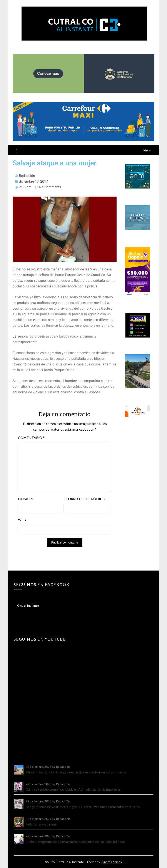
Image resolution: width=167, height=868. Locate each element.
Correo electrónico (85, 499)
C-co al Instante (28, 606)
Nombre (26, 499)
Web (22, 520)
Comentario (31, 437)
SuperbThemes (111, 862)
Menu (147, 150)
